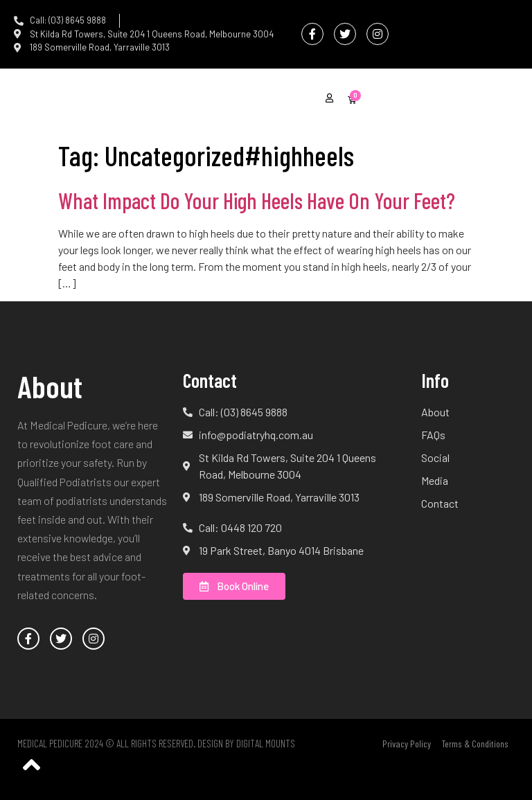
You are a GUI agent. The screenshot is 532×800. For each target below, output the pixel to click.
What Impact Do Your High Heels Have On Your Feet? (257, 200)
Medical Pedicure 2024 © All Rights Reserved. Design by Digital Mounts (156, 743)
